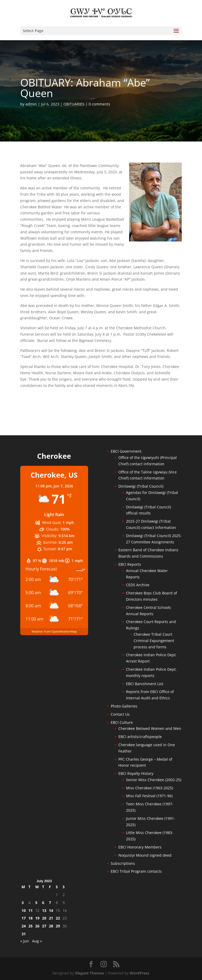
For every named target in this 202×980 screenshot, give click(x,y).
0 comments (99, 104)
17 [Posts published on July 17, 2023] (24, 918)
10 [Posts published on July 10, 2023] (24, 910)
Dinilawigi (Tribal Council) (141, 486)
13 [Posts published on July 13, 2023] (44, 910)
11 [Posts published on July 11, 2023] (31, 910)
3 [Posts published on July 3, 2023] (23, 903)
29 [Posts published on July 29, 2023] (58, 926)
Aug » (37, 941)
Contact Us (120, 714)
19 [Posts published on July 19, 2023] (37, 918)
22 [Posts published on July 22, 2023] (58, 918)
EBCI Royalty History (136, 773)
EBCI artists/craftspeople (140, 737)
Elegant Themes (90, 973)
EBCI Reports (130, 564)
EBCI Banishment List (145, 684)
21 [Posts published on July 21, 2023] (51, 918)
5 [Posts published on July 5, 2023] (36, 903)
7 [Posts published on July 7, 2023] (50, 903)
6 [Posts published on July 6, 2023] (43, 903)
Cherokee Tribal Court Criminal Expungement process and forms (154, 641)
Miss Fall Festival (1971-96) (149, 796)
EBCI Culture (122, 722)
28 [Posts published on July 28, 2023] (51, 926)
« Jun (25, 941)
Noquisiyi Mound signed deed (145, 855)
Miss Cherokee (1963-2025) (150, 788)
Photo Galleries (124, 706)
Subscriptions (123, 863)
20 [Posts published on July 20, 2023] (44, 918)
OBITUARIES (74, 104)
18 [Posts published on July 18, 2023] (31, 918)
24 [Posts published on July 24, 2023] (24, 926)
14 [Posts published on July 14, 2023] (51, 910)
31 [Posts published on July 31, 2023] (24, 934)
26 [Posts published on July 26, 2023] (37, 926)
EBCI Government (126, 451)
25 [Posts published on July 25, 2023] (31, 926)
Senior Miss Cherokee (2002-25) (154, 780)
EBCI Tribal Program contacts (136, 871)
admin (31, 104)
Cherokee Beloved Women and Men (150, 728)
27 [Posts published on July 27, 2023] (44, 926)
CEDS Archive (138, 585)
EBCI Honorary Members (140, 847)
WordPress (140, 973)
